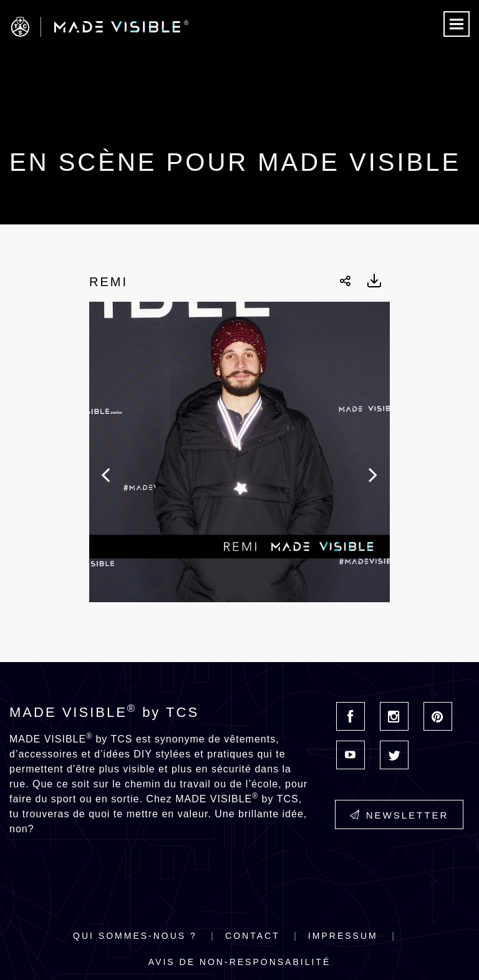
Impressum (343, 936)
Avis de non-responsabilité (239, 962)
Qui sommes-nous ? (135, 936)
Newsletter (399, 815)
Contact (253, 936)
